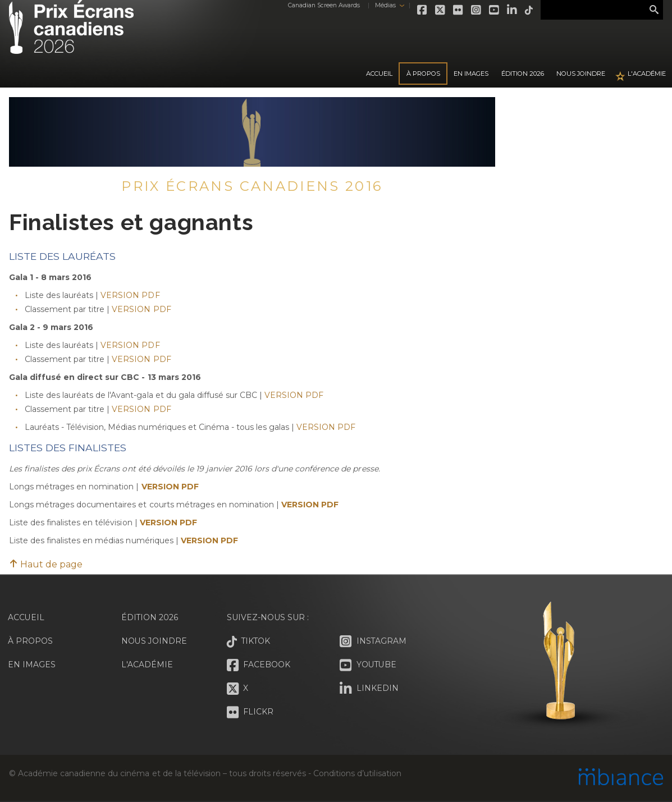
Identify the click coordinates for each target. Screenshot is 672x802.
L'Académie (647, 74)
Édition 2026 (150, 617)
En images (471, 74)
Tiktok (528, 10)
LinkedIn (511, 10)
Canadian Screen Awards (323, 5)
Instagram (476, 10)
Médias (384, 5)
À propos (423, 74)
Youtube (493, 10)
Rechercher (654, 10)
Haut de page (46, 564)
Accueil (379, 74)
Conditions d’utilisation (357, 773)
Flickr (458, 10)
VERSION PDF (130, 295)
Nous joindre (581, 74)
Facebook (422, 10)
